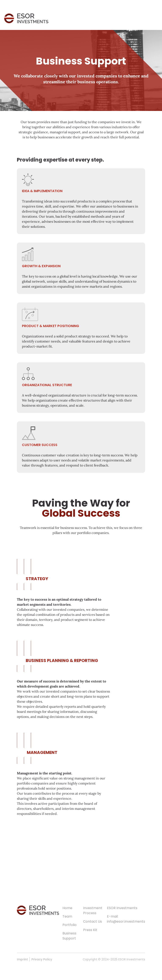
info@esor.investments (126, 921)
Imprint (22, 959)
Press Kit (90, 930)
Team (67, 916)
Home (67, 908)
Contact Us (92, 921)
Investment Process (93, 911)
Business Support (69, 936)
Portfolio (70, 925)
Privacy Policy (42, 959)
